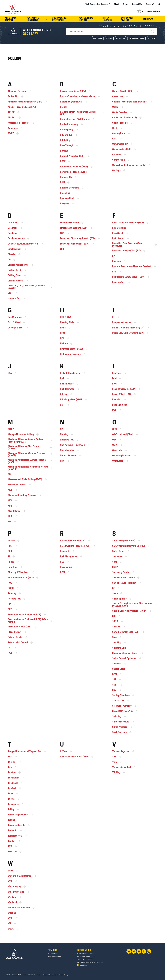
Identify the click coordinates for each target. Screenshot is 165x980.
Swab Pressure (122, 732)
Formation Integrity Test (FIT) (129, 251)
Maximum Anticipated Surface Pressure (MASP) (30, 461)
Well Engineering (37, 32)
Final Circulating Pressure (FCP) (131, 223)
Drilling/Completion (136, 38)
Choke (118, 107)
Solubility (119, 664)
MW (12, 522)
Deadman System (19, 239)
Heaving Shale (70, 322)
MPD (13, 506)
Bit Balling (68, 140)
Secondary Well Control (126, 578)
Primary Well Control (20, 643)
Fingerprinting (122, 228)
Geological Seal (18, 328)
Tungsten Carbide (19, 825)
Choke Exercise (122, 112)
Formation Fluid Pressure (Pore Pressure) (135, 245)
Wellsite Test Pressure (21, 908)
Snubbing (119, 643)
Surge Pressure (122, 727)
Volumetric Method (124, 767)
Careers (150, 4)
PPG (13, 609)
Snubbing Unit (122, 648)
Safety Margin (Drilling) (126, 541)
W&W (13, 871)
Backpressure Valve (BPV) (76, 91)
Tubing (14, 809)
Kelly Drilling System (73, 373)
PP (12, 604)
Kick (65, 378)
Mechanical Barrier (20, 485)
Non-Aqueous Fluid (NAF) (75, 445)
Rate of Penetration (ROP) (75, 541)
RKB (65, 562)
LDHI (117, 384)
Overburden (120, 461)
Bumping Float (70, 198)
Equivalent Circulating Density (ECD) (80, 239)
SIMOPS (119, 627)
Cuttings (119, 170)
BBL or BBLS (69, 135)
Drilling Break (17, 270)
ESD (65, 249)
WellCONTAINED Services (89, 19)
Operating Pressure (124, 456)
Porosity (15, 593)
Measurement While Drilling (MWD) (28, 479)
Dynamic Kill (17, 298)
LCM (117, 378)
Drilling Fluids (17, 275)
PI (12, 556)
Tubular (14, 820)
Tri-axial (15, 762)
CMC (117, 139)
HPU (65, 338)
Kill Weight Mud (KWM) (74, 400)
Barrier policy (69, 130)
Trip (12, 767)
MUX (13, 516)
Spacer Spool (121, 669)
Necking (67, 435)
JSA (12, 373)
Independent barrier (124, 322)
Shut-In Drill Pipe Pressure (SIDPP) (132, 611)
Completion (98, 38)
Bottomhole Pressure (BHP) (76, 172)
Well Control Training (130, 19)
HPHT (66, 328)
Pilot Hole (15, 567)
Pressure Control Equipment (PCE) (27, 615)
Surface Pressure (123, 722)
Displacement (17, 249)
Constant (119, 155)
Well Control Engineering (38, 19)
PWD (13, 653)
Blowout (67, 151)
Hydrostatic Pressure (73, 354)
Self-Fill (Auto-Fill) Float (127, 583)
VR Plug (119, 773)
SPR (117, 680)
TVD (13, 846)
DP (12, 260)
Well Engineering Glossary (98, 4)
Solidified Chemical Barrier (128, 653)
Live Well (119, 400)
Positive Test (17, 599)
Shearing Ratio (122, 599)
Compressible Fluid (124, 149)
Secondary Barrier (124, 572)
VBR (117, 757)
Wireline (15, 913)
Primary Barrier (18, 637)
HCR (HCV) (68, 317)
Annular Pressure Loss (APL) (24, 107)
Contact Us (137, 4)
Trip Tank (15, 788)
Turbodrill (15, 831)
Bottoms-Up (69, 177)
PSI (12, 648)
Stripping (119, 716)
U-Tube (66, 751)
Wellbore (15, 897)
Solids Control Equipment (127, 658)
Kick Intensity (69, 384)
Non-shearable (70, 450)
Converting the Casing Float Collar (132, 165)
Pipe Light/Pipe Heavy (21, 572)
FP (116, 256)
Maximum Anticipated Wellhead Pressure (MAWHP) (30, 468)
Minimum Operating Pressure (25, 495)
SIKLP (118, 621)
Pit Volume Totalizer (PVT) (23, 578)
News (126, 4)
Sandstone (120, 556)
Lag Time (119, 373)
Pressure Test (17, 632)
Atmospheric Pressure (21, 123)
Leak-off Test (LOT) (124, 394)
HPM (65, 333)
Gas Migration (17, 317)
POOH (13, 588)
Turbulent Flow (18, 836)
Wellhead (15, 902)
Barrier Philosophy (72, 124)
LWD (117, 410)
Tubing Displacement (21, 815)
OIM (117, 440)
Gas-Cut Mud (17, 322)
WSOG (13, 929)
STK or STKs (121, 701)
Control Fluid (121, 160)
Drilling (109, 38)
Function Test (121, 282)
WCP (13, 881)
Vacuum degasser (124, 751)
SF (116, 588)
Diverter (14, 254)
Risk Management (71, 556)
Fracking (119, 261)
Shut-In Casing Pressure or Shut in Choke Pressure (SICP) (135, 605)
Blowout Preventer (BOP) (75, 156)
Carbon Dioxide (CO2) (125, 91)
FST (117, 272)
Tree (13, 757)
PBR (13, 546)
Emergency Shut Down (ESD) (76, 228)
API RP (14, 112)
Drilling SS (120, 38)
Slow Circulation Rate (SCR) (128, 632)
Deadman (15, 233)
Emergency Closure (72, 223)
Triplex (14, 799)
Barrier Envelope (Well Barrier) (77, 119)
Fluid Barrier (121, 239)
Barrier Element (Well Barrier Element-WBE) (83, 113)
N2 (64, 429)
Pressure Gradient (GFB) (22, 627)
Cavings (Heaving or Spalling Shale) (132, 102)
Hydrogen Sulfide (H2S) (74, 349)
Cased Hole (120, 97)
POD (13, 583)
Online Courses (28, 957)
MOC (13, 500)
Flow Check (120, 233)
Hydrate (67, 344)
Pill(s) (14, 562)
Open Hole (120, 450)
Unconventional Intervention (64, 19)
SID (117, 616)
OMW (117, 445)
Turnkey (14, 841)
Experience (150, 19)
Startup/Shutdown (124, 695)
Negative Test (69, 440)
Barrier (66, 107)
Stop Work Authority (125, 706)
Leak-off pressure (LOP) (127, 389)
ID (116, 317)
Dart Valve (16, 223)
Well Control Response (14, 19)
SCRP (118, 567)
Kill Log (66, 394)
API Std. (15, 118)
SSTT (117, 685)
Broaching (68, 193)
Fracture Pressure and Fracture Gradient (134, 266)
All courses (26, 954)
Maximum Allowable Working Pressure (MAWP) (30, 454)
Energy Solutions (110, 19)
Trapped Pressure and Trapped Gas (27, 751)
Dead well (15, 228)
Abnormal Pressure (20, 91)
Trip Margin (16, 778)
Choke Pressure (123, 123)
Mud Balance (17, 511)
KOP (65, 405)
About (116, 4)
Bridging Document (72, 188)
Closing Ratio (121, 133)
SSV (117, 690)
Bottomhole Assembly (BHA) (77, 167)
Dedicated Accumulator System (26, 244)
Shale (118, 593)
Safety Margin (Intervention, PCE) (131, 546)
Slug (117, 637)
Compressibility (123, 144)
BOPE (65, 161)
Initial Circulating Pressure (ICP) (131, 328)
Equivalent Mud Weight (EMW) (77, 244)
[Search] (112, 31)
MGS (13, 490)
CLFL (117, 128)
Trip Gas (15, 773)
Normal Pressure (71, 456)
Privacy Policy (63, 975)
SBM (117, 562)
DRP (13, 293)
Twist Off (15, 852)
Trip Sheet (15, 783)
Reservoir (67, 551)
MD (12, 474)
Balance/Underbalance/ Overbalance (80, 97)
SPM (117, 674)
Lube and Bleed (122, 405)
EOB (65, 233)
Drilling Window (18, 281)
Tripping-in (16, 804)
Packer (14, 541)
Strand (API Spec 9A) (125, 711)
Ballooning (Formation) (74, 102)
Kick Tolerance (70, 389)
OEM (117, 429)
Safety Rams (121, 551)
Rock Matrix (69, 567)
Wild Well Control (21, 975)
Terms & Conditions (50, 975)
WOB (13, 918)
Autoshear (15, 128)
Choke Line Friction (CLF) (127, 118)
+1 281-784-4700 (148, 11)
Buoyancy (67, 204)
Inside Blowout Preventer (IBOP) (131, 333)
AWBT (13, 133)
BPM (65, 183)
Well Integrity (17, 887)
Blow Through (69, 146)
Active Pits (16, 97)
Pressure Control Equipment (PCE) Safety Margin (30, 621)
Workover (152, 38)
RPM (65, 572)
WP (12, 924)
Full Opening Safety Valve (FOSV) (131, 277)
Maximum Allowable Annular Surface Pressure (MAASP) (30, 441)
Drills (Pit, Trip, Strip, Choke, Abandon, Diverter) (30, 287)
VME (117, 762)
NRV (65, 461)
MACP (14, 429)
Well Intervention (19, 892)
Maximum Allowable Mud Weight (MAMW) (30, 447)
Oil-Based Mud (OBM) (125, 435)
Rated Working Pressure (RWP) (78, 546)
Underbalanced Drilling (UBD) (77, 757)
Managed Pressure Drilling (23, 435)
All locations (55, 965)
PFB (13, 551)
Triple (13, 794)
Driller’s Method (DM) (21, 265)
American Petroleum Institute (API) (28, 102)
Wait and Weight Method (22, 876)
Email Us (73, 962)
